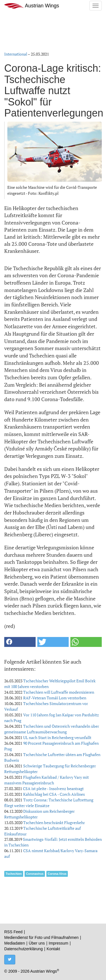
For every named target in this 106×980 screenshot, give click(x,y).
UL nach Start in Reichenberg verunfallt (57, 737)
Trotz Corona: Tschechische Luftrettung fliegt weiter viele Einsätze (49, 803)
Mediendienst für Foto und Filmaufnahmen (41, 937)
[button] (20, 642)
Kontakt (53, 949)
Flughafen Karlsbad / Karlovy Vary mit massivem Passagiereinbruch (46, 780)
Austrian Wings (32, 6)
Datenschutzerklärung (23, 949)
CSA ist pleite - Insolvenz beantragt (53, 789)
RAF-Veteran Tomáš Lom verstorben (55, 698)
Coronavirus (35, 874)
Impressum (58, 943)
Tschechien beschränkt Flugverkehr (54, 823)
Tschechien (14, 874)
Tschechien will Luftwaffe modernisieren (59, 692)
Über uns (37, 943)
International (16, 54)
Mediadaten (15, 943)
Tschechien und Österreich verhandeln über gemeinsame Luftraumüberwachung (52, 729)
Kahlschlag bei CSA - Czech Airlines (54, 794)
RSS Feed (13, 932)
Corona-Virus (57, 874)
